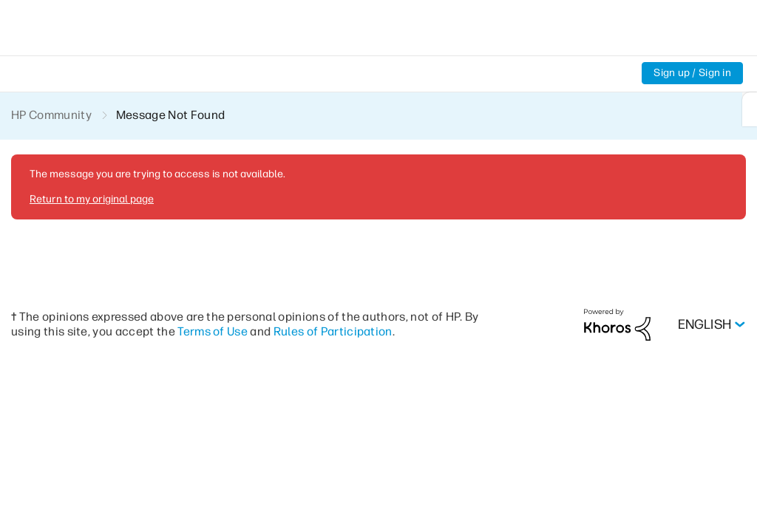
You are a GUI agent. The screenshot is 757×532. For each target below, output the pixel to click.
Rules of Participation (333, 331)
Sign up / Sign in (692, 73)
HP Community (51, 115)
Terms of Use (213, 331)
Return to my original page (92, 199)
